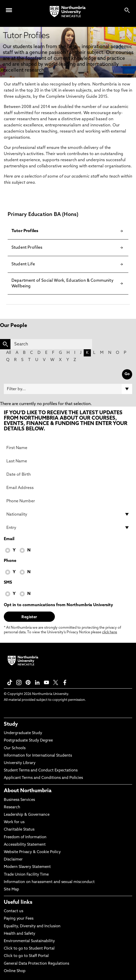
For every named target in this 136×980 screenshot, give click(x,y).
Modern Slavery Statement (27, 867)
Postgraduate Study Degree (28, 741)
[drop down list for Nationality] (68, 514)
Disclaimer (13, 860)
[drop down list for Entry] (68, 528)
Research (12, 807)
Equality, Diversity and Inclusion (32, 926)
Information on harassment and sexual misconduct (49, 882)
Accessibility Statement (25, 845)
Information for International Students (38, 756)
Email (9, 539)
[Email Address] (68, 488)
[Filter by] (68, 389)
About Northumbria (28, 791)
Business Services (19, 800)
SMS (8, 583)
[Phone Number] (68, 501)
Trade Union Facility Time (26, 875)
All (9, 353)
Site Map (11, 890)
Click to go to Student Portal (29, 949)
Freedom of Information (25, 837)
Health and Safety (20, 934)
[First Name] (68, 448)
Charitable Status (19, 830)
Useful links (18, 902)
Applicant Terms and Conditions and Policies (43, 778)
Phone (10, 561)
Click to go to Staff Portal (26, 956)
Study (11, 724)
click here (110, 632)
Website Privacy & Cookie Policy (32, 852)
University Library (20, 763)
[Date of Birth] (68, 474)
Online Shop (15, 971)
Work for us (14, 822)
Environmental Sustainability (29, 941)
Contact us (14, 911)
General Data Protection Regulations (36, 964)
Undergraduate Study (23, 733)
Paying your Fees (19, 919)
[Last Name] (68, 461)
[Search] (51, 344)
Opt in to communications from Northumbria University (58, 605)
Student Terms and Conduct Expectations (41, 771)
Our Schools (15, 748)
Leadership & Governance (27, 815)
